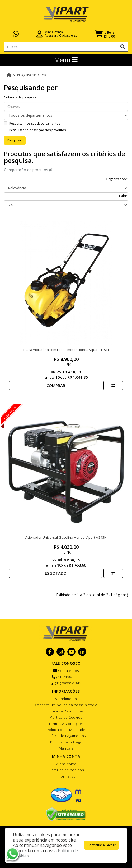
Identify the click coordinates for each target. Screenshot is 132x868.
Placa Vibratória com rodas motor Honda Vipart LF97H (66, 350)
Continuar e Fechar (102, 845)
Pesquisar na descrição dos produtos (35, 130)
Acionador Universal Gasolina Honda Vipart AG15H (66, 537)
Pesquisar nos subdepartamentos (32, 123)
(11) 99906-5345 (66, 683)
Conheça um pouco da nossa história (66, 705)
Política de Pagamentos (66, 736)
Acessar (51, 36)
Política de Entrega (66, 742)
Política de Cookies (66, 717)
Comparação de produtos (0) (29, 170)
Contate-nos (66, 671)
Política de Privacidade (66, 730)
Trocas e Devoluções (66, 711)
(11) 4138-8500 (66, 677)
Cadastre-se (68, 36)
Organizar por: (117, 179)
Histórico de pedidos (66, 770)
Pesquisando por (32, 75)
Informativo (66, 776)
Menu (66, 60)
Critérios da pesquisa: (20, 97)
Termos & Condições (66, 724)
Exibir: (124, 196)
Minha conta (66, 764)
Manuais (66, 748)
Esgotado (56, 573)
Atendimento (66, 699)
